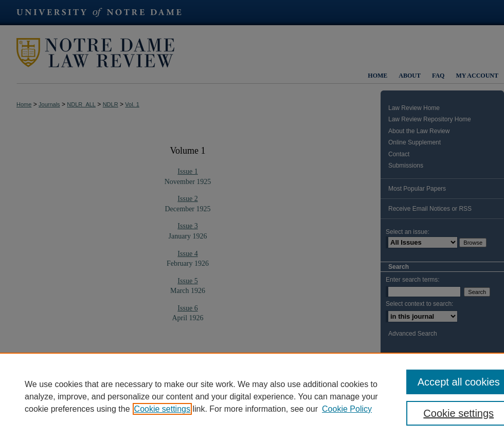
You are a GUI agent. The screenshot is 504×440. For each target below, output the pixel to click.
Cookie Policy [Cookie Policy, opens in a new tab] (347, 409)
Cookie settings (162, 409)
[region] (252, 396)
